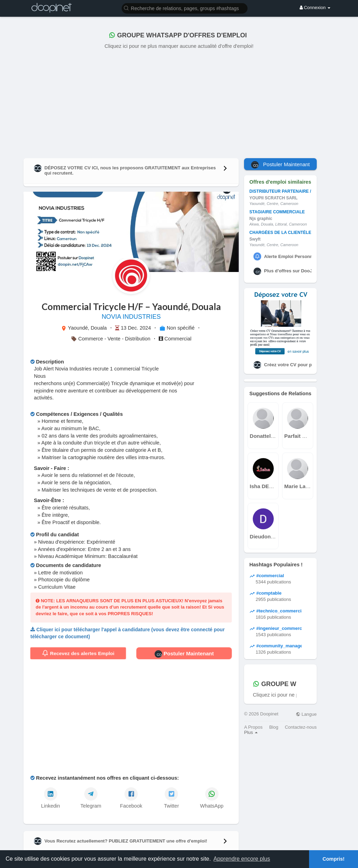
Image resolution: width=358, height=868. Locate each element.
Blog (274, 727)
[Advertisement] (179, 102)
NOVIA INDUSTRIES (131, 317)
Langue (306, 714)
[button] (185, 8)
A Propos (253, 727)
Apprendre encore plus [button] (242, 859)
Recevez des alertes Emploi (78, 653)
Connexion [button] (315, 8)
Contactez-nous (301, 727)
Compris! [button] (333, 859)
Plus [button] (251, 732)
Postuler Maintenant (184, 654)
